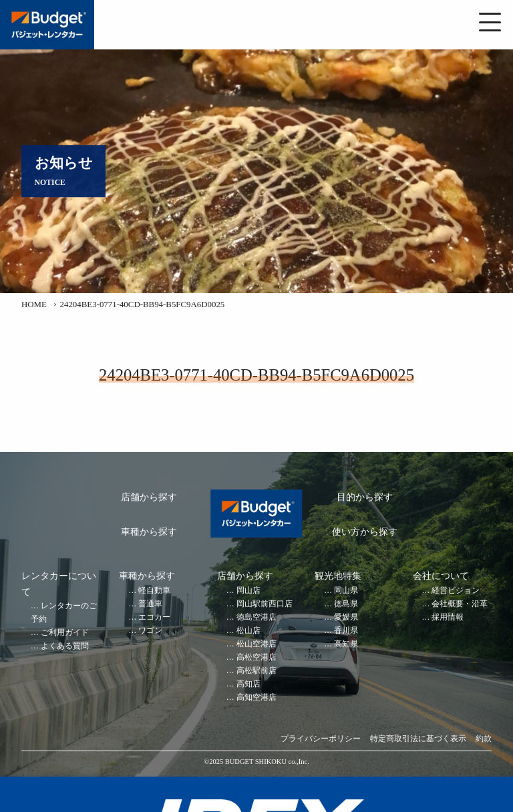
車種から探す (149, 532)
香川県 (346, 631)
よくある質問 (65, 646)
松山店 (248, 631)
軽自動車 (154, 591)
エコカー (154, 617)
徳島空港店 (256, 617)
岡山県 (346, 591)
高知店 (248, 684)
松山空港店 (256, 644)
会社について (441, 576)
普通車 (150, 604)
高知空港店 (256, 697)
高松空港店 (256, 657)
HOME (34, 304)
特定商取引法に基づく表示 (418, 739)
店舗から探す (149, 497)
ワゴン (150, 631)
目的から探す (365, 497)
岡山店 (248, 591)
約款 (484, 739)
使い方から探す (365, 532)
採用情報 (448, 617)
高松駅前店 (256, 671)
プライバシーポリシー (321, 739)
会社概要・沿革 (460, 604)
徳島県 (346, 604)
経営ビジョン (456, 591)
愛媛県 (346, 617)
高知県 (346, 644)
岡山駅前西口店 (265, 604)
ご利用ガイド (65, 633)
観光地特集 (338, 576)
